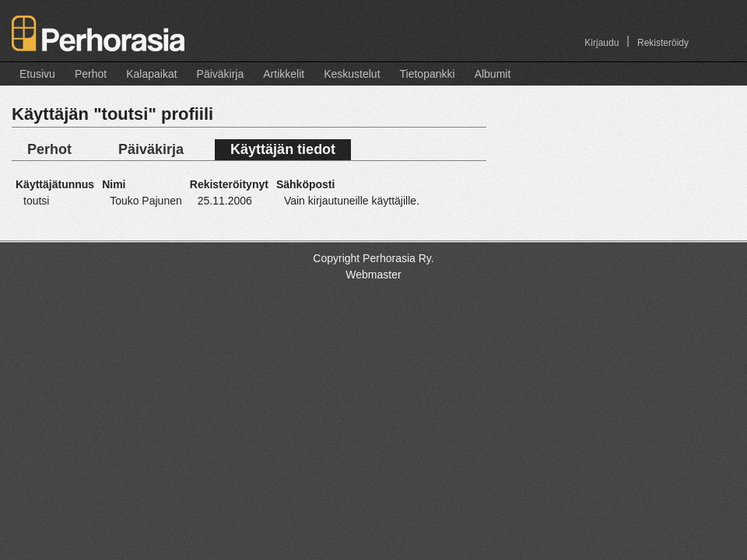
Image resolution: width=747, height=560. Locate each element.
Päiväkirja (221, 74)
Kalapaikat (151, 74)
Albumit (493, 74)
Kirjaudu (601, 43)
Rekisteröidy (663, 43)
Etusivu (37, 74)
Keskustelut (352, 74)
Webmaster (373, 275)
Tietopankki (428, 74)
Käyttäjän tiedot (283, 149)
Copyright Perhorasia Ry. (373, 258)
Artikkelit (284, 74)
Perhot (91, 74)
